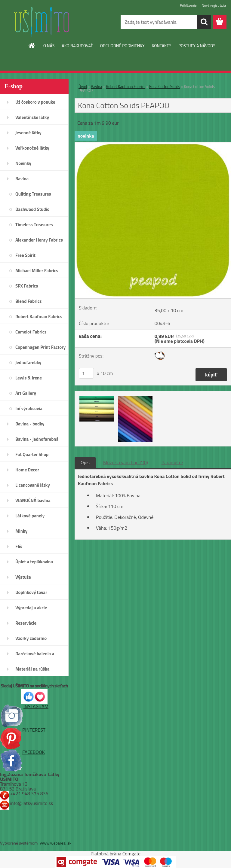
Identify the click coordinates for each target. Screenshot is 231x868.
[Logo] (41, 22)
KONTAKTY (162, 46)
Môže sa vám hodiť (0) (126, 462)
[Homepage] (32, 45)
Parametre (172, 462)
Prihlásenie (188, 5)
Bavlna (96, 87)
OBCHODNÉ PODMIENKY (122, 46)
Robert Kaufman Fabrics (126, 87)
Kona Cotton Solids (165, 87)
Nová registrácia (214, 5)
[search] (204, 22)
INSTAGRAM (24, 706)
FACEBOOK (22, 752)
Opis (85, 462)
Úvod (83, 87)
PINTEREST (23, 730)
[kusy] (86, 373)
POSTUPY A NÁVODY (197, 46)
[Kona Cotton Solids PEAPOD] (153, 145)
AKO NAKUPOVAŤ (77, 46)
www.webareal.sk (56, 843)
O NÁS (49, 46)
